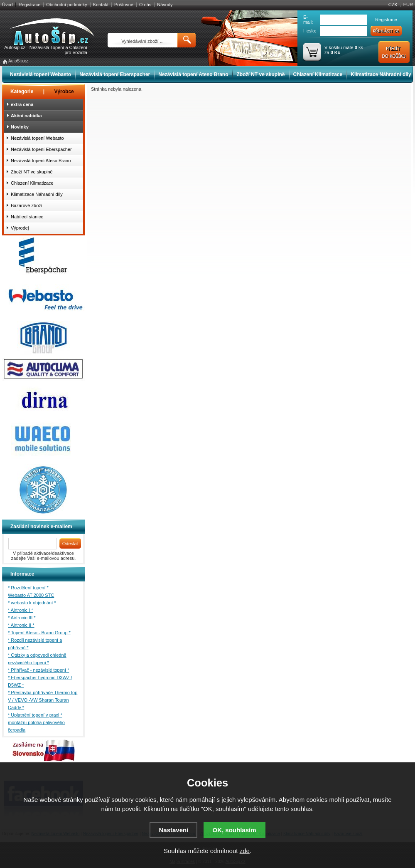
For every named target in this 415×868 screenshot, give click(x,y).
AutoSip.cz (18, 61)
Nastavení (173, 830)
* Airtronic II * (21, 625)
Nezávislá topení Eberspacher (115, 74)
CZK (393, 5)
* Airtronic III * (22, 618)
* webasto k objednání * (32, 603)
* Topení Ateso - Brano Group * (39, 633)
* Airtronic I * (21, 610)
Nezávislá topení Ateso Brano (193, 74)
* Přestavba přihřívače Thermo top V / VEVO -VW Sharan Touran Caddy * (43, 700)
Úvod (7, 5)
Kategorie (22, 91)
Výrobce (64, 91)
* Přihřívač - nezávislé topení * (38, 670)
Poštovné (124, 5)
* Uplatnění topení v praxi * (35, 715)
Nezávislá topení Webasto (41, 74)
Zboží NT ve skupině (261, 74)
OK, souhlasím (235, 830)
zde (245, 851)
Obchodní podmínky (66, 5)
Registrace (30, 5)
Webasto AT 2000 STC (31, 595)
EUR (408, 5)
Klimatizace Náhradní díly (381, 74)
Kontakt (101, 5)
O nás (145, 5)
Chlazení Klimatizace (318, 74)
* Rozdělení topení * (28, 588)
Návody (165, 5)
